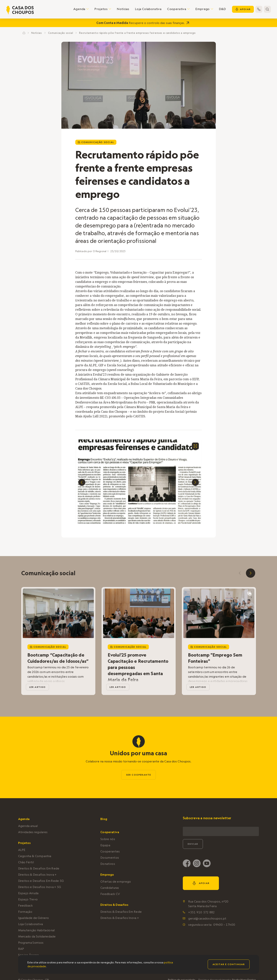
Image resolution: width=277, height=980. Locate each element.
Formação (25, 912)
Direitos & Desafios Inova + (37, 875)
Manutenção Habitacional (36, 930)
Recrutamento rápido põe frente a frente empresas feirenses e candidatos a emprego (137, 33)
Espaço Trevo (28, 899)
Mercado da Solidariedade (37, 936)
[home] (20, 10)
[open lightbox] (195, 447)
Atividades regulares (33, 832)
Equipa (105, 845)
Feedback (25, 906)
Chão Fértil (26, 862)
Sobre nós (108, 839)
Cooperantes (110, 851)
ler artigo (37, 687)
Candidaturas (110, 888)
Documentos (110, 858)
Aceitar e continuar (229, 964)
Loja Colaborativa (148, 9)
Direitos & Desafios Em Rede (39, 868)
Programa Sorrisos (31, 943)
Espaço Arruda (28, 893)
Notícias (123, 9)
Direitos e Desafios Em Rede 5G (41, 881)
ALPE (22, 850)
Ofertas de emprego (116, 882)
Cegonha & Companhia (35, 856)
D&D (222, 9)
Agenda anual (28, 826)
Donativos (108, 864)
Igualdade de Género (34, 918)
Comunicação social (61, 33)
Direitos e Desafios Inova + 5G (40, 887)
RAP (21, 949)
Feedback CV (110, 894)
